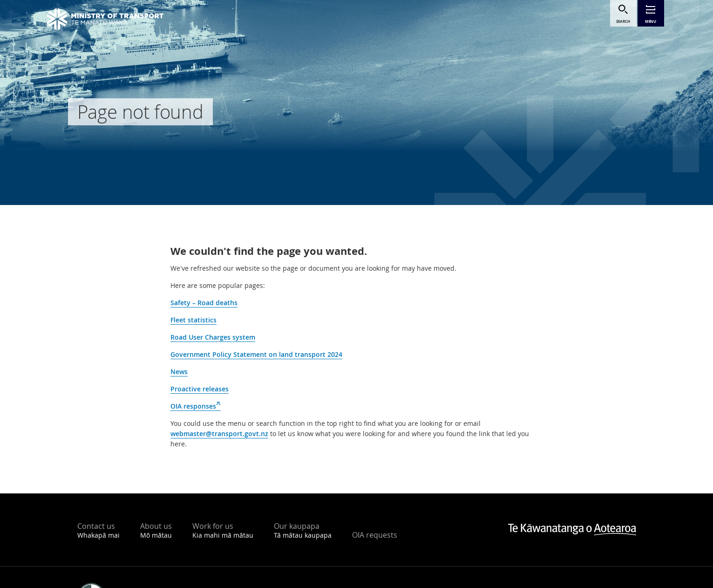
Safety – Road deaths (204, 303)
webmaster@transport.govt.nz (219, 434)
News (179, 372)
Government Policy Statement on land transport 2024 (256, 354)
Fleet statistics (194, 320)
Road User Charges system (213, 337)
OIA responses (196, 406)
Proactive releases (200, 389)
